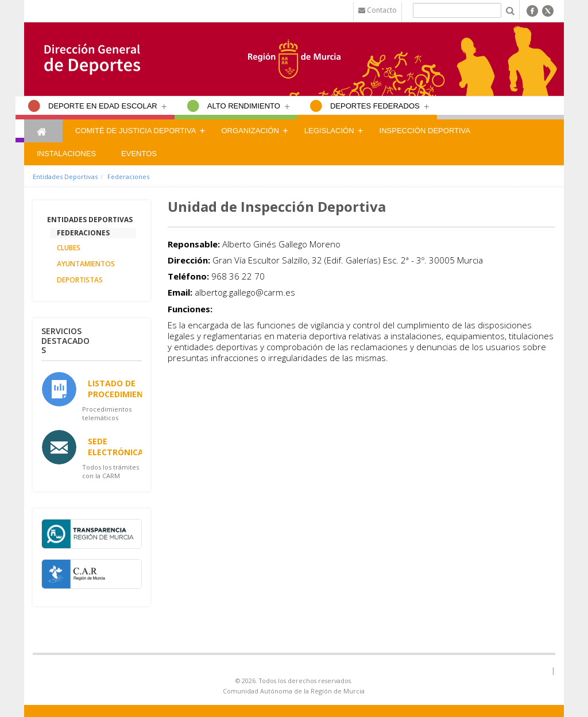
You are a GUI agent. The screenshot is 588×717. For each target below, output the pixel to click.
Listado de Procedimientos (124, 389)
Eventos (139, 154)
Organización (250, 131)
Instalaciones (66, 154)
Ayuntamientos (86, 264)
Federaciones (128, 177)
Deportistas (80, 280)
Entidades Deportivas (65, 177)
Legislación (329, 131)
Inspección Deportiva (425, 131)
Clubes (69, 248)
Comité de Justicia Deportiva (136, 131)
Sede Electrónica (116, 447)
